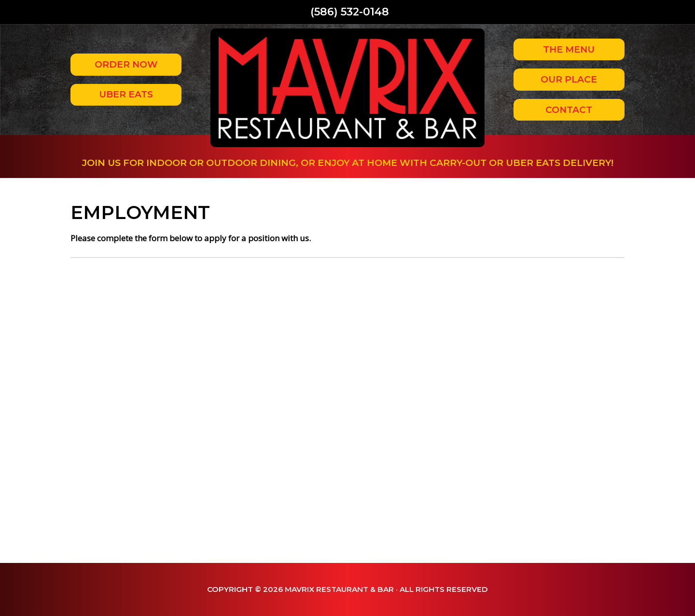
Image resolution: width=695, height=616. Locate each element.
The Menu (569, 49)
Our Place (569, 79)
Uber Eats (126, 94)
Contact (569, 110)
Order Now (126, 64)
